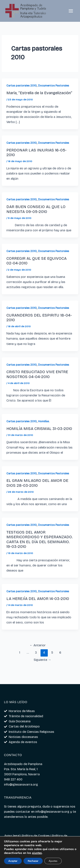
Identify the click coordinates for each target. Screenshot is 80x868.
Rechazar (33, 861)
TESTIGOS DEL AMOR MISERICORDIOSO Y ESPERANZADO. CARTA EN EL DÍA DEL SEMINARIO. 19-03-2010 (40, 539)
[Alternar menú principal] (71, 11)
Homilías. (44, 421)
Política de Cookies (36, 836)
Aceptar (13, 861)
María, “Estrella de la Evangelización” (39, 93)
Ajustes (53, 861)
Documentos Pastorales (54, 86)
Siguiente (42, 660)
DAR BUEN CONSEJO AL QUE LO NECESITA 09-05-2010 (36, 209)
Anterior (38, 645)
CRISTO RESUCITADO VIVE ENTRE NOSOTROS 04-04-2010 (37, 374)
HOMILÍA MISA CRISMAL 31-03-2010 (39, 429)
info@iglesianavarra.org (52, 812)
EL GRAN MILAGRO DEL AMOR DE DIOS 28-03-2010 (37, 483)
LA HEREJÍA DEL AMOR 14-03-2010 (38, 599)
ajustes (37, 853)
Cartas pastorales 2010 (22, 86)
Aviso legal (12, 836)
